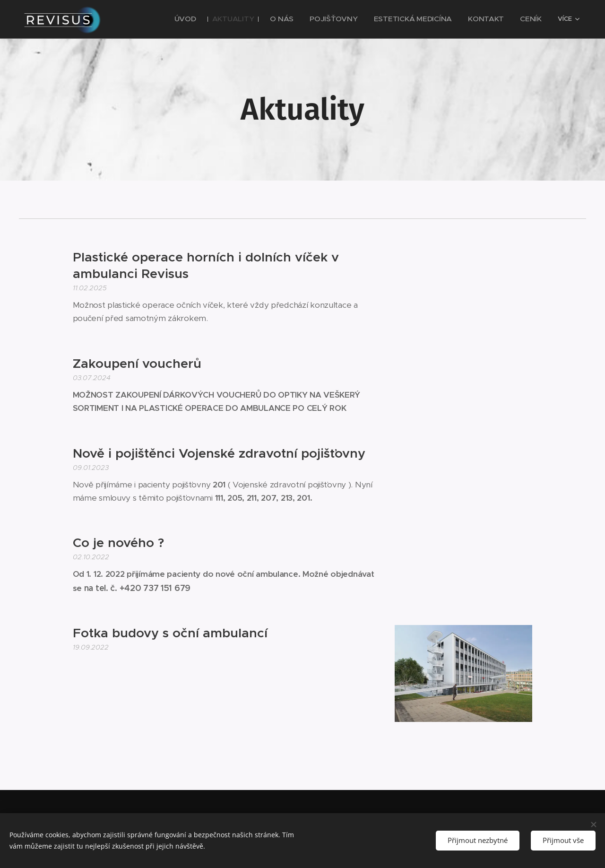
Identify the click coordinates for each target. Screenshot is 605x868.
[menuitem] (165, 19)
